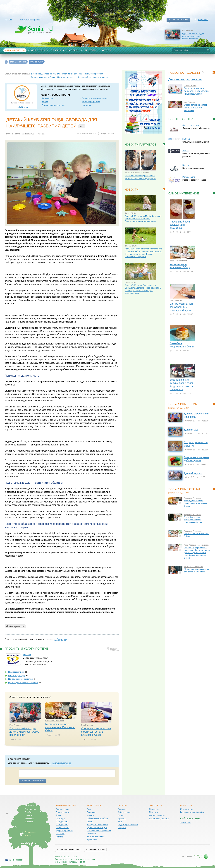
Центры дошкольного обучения (23, 683)
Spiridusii (27, 655)
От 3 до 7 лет (183, 408)
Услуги (106, 50)
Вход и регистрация (30, 20)
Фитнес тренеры (157, 815)
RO (10, 20)
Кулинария (92, 839)
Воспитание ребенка (72, 74)
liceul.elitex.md (22, 107)
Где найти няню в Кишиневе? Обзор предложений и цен (193, 520)
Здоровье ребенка (64, 831)
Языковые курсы (16, 672)
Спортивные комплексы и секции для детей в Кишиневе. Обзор (96, 732)
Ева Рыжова (15, 725)
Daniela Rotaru (13, 134)
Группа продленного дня (54, 105)
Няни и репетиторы (66, 77)
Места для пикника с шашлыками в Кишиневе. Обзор (60, 727)
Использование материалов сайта (70, 862)
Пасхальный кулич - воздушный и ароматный (181, 225)
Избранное (203, 20)
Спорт (90, 821)
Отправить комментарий (33, 781)
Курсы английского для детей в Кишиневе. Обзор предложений (193, 36)
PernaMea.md (189, 177)
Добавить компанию (69, 850)
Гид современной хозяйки (192, 812)
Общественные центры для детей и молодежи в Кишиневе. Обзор (196, 91)
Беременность (63, 812)
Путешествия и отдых (97, 828)
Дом (89, 809)
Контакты (86, 105)
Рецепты (90, 50)
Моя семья (38, 50)
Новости (29, 815)
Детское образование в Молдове (93, 77)
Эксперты (73, 50)
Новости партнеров (141, 145)
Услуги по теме (108, 134)
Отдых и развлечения (128, 824)
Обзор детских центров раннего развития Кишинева (196, 108)
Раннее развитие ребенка (43, 77)
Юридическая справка (97, 824)
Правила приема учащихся (95, 98)
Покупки (60, 837)
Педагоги (153, 812)
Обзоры (56, 50)
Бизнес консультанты (159, 818)
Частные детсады (17, 676)
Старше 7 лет (62, 828)
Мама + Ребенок (15, 50)
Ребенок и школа (52, 74)
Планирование (63, 809)
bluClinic (186, 139)
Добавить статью (180, 20)
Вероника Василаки (55, 721)
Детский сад (37, 74)
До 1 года (60, 818)
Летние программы (91, 102)
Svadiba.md (186, 822)
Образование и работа (98, 818)
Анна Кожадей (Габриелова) (196, 545)
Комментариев (87, 134)
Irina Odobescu (176, 300)
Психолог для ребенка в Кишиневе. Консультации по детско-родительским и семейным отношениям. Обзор (197, 553)
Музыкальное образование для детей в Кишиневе (197, 570)
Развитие (60, 834)
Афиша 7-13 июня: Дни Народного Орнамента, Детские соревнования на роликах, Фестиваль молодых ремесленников (143, 289)
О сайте (28, 812)
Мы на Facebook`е (17, 860)
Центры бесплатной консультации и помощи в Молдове (181, 307)
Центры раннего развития (20, 679)
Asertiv (186, 150)
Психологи (154, 809)
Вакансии (29, 818)
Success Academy (191, 125)
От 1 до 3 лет (62, 821)
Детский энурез (193, 473)
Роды (58, 815)
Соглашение (30, 809)
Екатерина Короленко (193, 567)
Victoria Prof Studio (132, 172)
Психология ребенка (93, 74)
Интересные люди (96, 836)
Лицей (45, 102)
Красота (91, 815)
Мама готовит (187, 809)
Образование (124, 812)
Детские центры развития (185, 79)
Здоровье (91, 812)
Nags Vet (187, 165)
